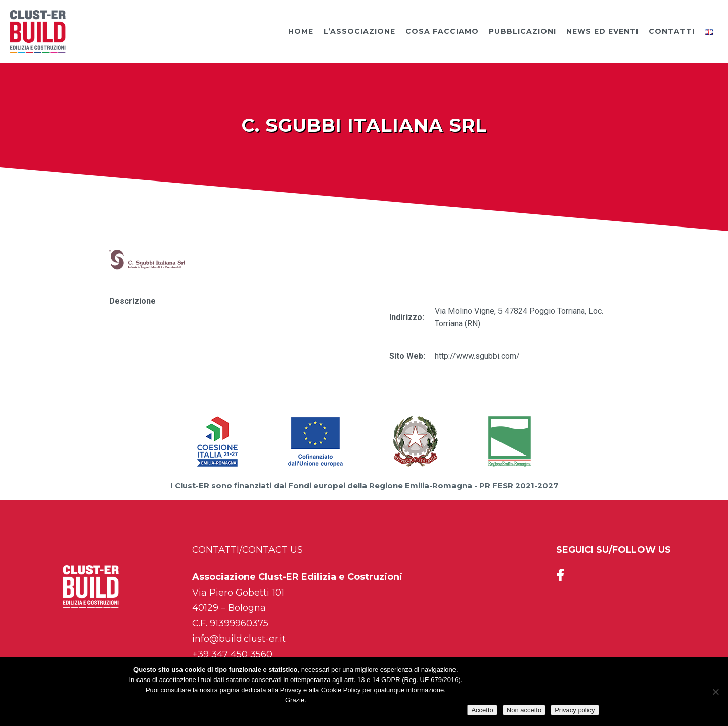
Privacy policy (575, 710)
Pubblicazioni (522, 31)
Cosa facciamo (442, 31)
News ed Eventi (602, 31)
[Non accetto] (715, 692)
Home (301, 31)
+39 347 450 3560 (232, 654)
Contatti (672, 31)
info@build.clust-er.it (239, 639)
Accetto (482, 710)
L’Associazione (359, 31)
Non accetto (524, 710)
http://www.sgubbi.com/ (477, 356)
